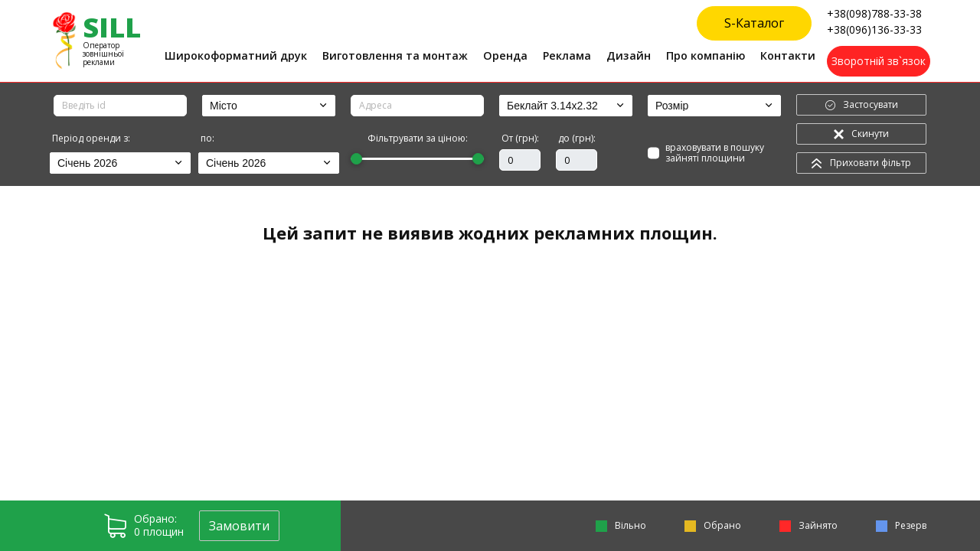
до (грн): (577, 139)
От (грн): (520, 139)
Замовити (239, 526)
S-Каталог (754, 23)
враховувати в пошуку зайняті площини (723, 153)
